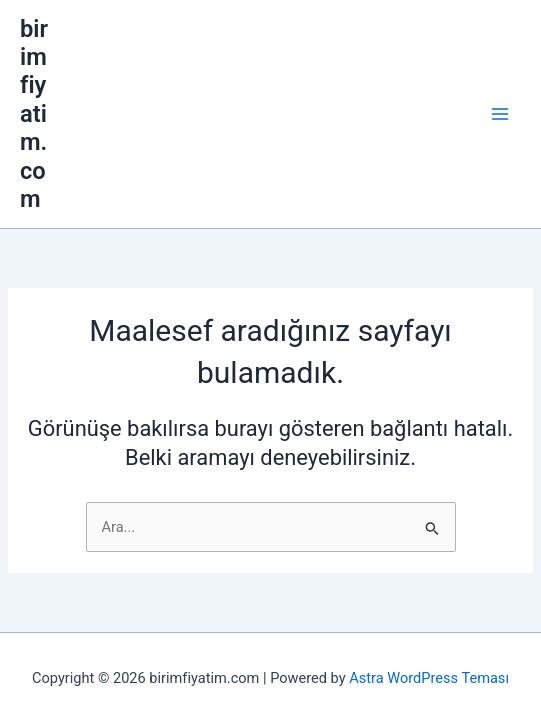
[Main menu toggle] (520, 29)
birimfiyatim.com (91, 29)
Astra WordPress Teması (429, 665)
